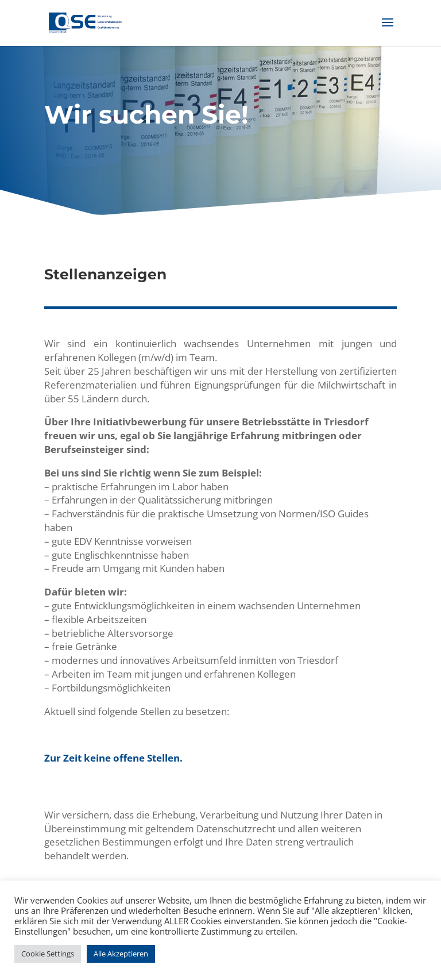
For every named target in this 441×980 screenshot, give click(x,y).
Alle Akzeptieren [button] (121, 954)
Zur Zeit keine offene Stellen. (113, 758)
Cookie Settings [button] (48, 954)
